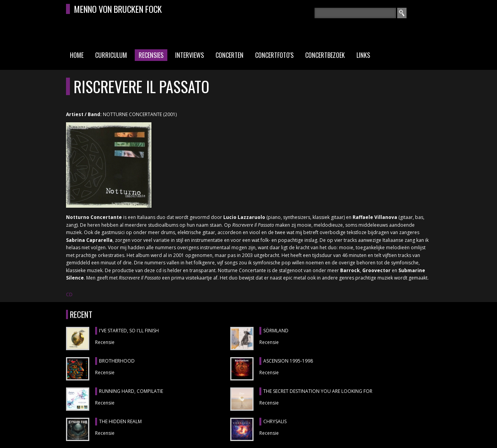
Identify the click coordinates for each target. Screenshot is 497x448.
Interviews (189, 55)
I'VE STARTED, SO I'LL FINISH (129, 331)
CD (69, 294)
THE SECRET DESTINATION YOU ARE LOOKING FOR (318, 391)
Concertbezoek (325, 55)
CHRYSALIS (275, 421)
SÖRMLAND (276, 331)
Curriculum (111, 55)
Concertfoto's (274, 55)
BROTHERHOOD (117, 361)
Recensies (151, 55)
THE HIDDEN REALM (120, 421)
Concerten (229, 55)
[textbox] (355, 13)
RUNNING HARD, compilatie (131, 391)
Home (77, 55)
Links (363, 55)
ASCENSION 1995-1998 (288, 361)
